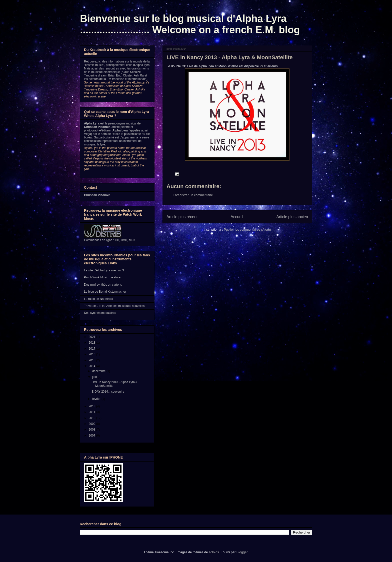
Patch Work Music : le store (102, 277)
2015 (92, 360)
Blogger (242, 552)
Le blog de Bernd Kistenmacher (105, 292)
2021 (92, 337)
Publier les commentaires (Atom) (247, 230)
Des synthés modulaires (100, 313)
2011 (92, 412)
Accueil (237, 217)
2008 (92, 430)
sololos (214, 552)
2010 (92, 418)
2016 (92, 354)
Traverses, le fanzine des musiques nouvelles (114, 306)
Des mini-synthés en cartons (103, 285)
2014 (92, 366)
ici (261, 66)
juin (95, 377)
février (97, 399)
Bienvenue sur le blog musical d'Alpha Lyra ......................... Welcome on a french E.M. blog (190, 24)
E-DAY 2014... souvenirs (108, 392)
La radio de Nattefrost (98, 299)
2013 (92, 406)
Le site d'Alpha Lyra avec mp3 (104, 270)
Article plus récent (182, 217)
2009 (92, 424)
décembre (99, 371)
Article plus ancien (292, 217)
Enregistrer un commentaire (193, 195)
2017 (92, 349)
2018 (92, 343)
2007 (92, 436)
